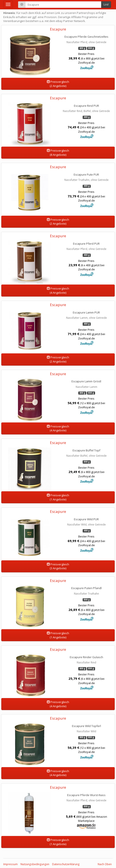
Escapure (58, 29)
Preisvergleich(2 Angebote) (58, 84)
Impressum (10, 864)
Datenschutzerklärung (66, 864)
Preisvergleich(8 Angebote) (58, 153)
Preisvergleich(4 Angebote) (58, 291)
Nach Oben (105, 864)
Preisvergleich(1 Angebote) (58, 497)
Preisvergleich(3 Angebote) (58, 566)
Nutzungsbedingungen (35, 864)
